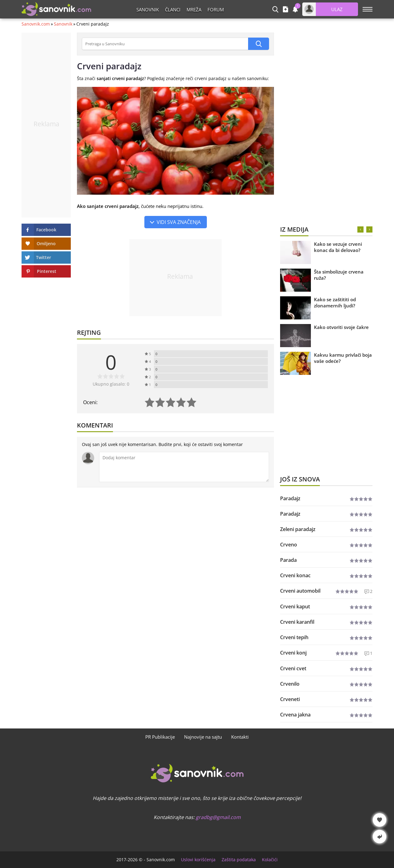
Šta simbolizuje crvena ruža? (339, 275)
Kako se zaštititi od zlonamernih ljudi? (335, 302)
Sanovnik (148, 10)
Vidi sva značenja (179, 222)
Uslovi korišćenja (198, 860)
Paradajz (290, 498)
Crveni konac (295, 575)
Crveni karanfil (297, 622)
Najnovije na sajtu (203, 737)
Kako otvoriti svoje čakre (341, 327)
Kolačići (270, 860)
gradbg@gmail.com (218, 817)
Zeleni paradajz (298, 529)
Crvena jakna (295, 715)
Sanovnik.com (36, 24)
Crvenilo (290, 684)
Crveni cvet (293, 668)
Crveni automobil (300, 591)
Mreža (194, 10)
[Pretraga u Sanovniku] (165, 44)
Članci (173, 10)
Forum (216, 10)
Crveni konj (293, 653)
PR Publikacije (160, 737)
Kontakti (240, 737)
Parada (288, 560)
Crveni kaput (295, 606)
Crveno (289, 545)
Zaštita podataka (239, 860)
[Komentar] (184, 467)
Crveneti (290, 699)
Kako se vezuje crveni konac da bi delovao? (338, 247)
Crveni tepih (294, 637)
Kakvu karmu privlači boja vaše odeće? (343, 358)
